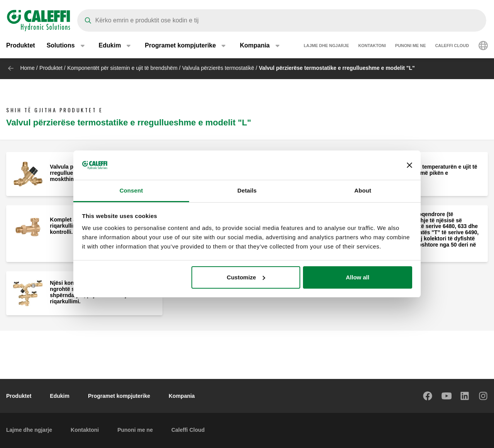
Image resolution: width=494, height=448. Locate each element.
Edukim (60, 396)
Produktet (21, 46)
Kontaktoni (372, 46)
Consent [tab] (131, 190)
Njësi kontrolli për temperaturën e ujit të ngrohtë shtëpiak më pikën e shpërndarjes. (426, 173)
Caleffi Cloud (452, 46)
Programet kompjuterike (119, 396)
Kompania (182, 396)
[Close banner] (409, 165)
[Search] (282, 20)
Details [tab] (247, 190)
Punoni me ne (411, 46)
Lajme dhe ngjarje (326, 46)
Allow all (358, 277)
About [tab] (363, 190)
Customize (246, 277)
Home (27, 68)
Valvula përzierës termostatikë (218, 68)
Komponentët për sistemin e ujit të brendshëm (122, 68)
